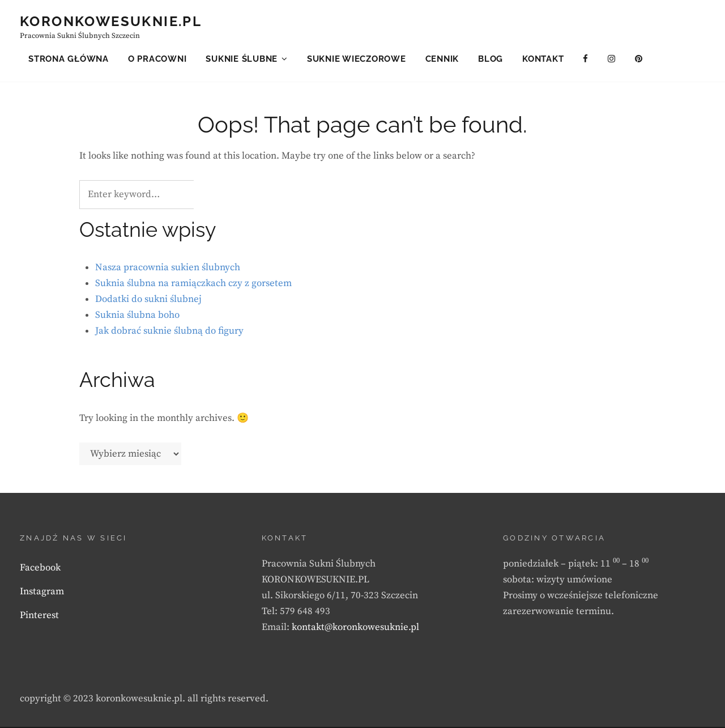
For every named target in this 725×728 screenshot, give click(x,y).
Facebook (40, 569)
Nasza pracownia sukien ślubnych (168, 269)
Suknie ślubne (242, 59)
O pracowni (157, 59)
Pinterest (39, 616)
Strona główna (69, 59)
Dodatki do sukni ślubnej (148, 301)
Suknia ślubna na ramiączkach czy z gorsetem (193, 285)
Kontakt (543, 59)
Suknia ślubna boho (137, 317)
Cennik (442, 59)
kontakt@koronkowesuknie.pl (355, 628)
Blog (491, 59)
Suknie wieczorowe (357, 59)
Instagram (42, 593)
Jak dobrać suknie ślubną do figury (169, 333)
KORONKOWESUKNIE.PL (111, 21)
